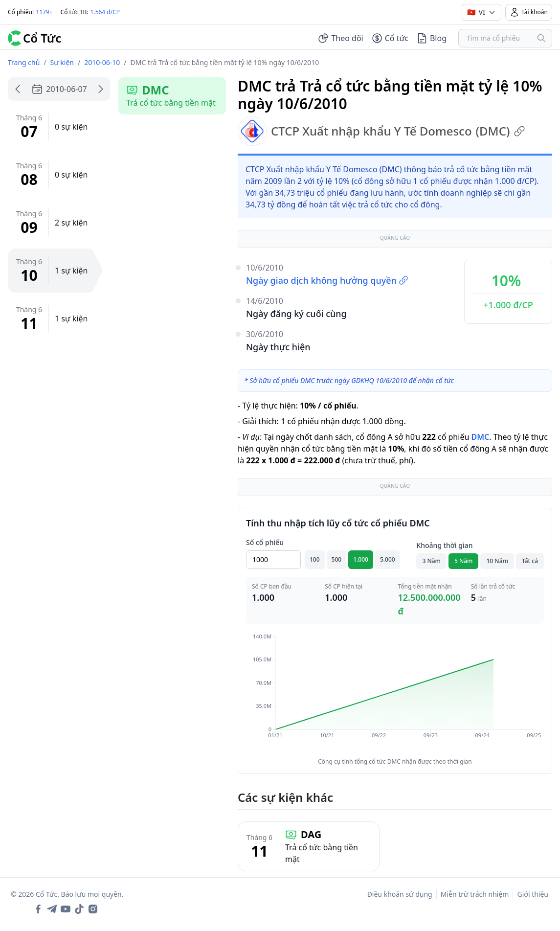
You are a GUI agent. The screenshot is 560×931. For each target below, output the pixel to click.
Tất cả (530, 561)
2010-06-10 (102, 62)
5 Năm (464, 561)
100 (315, 559)
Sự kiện (62, 62)
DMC (480, 437)
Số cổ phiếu (265, 542)
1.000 (361, 559)
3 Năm (431, 561)
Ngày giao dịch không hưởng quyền (327, 280)
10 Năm (497, 561)
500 (337, 559)
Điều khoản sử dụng (400, 894)
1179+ (44, 12)
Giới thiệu (533, 894)
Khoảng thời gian (444, 545)
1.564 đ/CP (105, 12)
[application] (395, 693)
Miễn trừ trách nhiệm (475, 894)
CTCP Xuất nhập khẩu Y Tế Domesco (381, 131)
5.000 (388, 559)
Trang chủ (24, 62)
